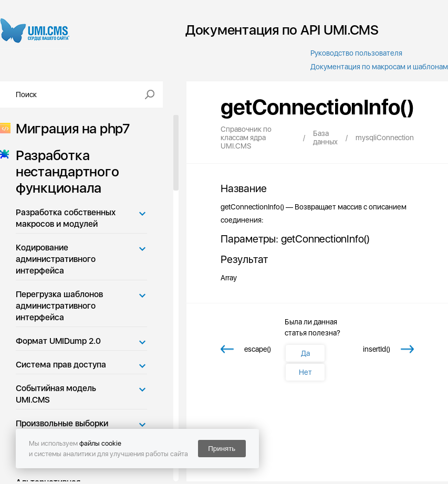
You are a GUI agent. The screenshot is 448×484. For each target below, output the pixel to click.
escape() (258, 349)
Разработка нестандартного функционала (64, 171)
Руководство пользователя (356, 53)
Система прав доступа (61, 365)
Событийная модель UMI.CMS (56, 394)
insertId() (377, 349)
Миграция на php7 (70, 128)
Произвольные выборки (62, 423)
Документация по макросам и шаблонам (379, 67)
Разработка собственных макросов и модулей (66, 218)
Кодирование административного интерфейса (56, 259)
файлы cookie (100, 443)
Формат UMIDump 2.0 (58, 341)
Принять (222, 449)
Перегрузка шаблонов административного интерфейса (59, 306)
